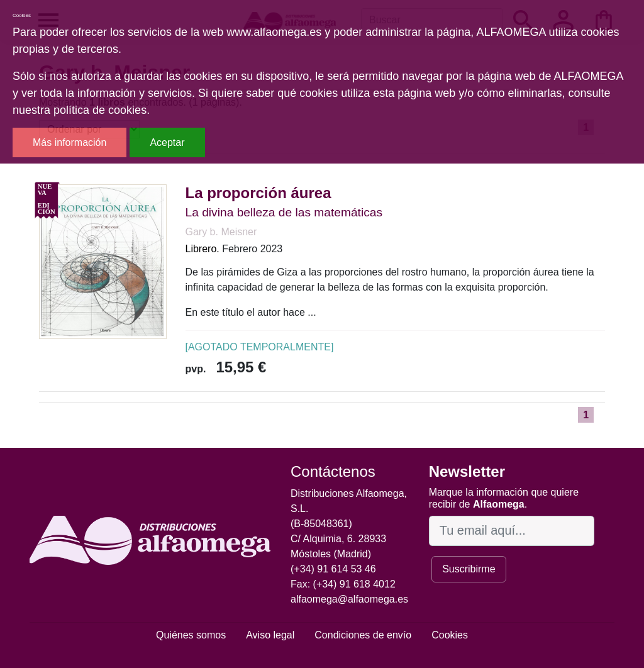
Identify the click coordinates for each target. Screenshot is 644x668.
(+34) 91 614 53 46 (333, 569)
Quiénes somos (191, 635)
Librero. (203, 249)
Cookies (450, 635)
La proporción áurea (258, 193)
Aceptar (167, 142)
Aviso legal (270, 635)
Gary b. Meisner (221, 232)
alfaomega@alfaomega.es (349, 599)
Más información (69, 142)
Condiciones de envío (363, 635)
